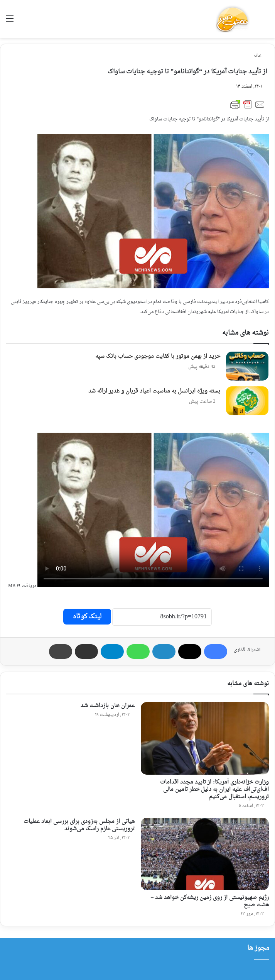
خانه (260, 56)
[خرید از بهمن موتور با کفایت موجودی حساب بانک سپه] (247, 366)
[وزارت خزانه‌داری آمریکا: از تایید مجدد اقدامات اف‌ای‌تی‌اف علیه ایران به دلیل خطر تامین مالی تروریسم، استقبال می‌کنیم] (205, 738)
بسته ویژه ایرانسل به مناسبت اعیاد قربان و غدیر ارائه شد (154, 391)
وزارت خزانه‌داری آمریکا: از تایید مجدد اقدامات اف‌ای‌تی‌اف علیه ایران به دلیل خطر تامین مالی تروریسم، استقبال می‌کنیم (214, 790)
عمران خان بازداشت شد (108, 706)
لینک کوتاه (87, 617)
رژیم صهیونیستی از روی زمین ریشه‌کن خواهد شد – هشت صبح (210, 901)
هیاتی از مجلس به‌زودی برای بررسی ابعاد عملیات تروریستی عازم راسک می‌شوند (79, 825)
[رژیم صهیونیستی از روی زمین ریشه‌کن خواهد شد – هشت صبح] (205, 854)
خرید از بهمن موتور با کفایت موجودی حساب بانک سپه (158, 356)
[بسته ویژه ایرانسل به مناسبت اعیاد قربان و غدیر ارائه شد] (247, 401)
